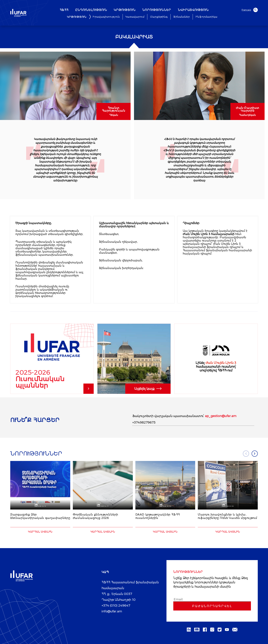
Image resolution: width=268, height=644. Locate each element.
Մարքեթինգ (159, 17)
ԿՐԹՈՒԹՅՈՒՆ (134, 10)
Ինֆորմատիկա (206, 17)
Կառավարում (135, 17)
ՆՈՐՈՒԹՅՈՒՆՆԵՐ (166, 10)
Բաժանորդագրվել (212, 606)
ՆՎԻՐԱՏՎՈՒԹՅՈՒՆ (203, 10)
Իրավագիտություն (106, 17)
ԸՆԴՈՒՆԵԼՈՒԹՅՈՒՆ (100, 10)
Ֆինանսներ (182, 17)
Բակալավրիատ (134, 37)
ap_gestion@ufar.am (221, 416)
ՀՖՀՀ (73, 10)
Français (246, 10)
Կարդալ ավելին (40, 532)
